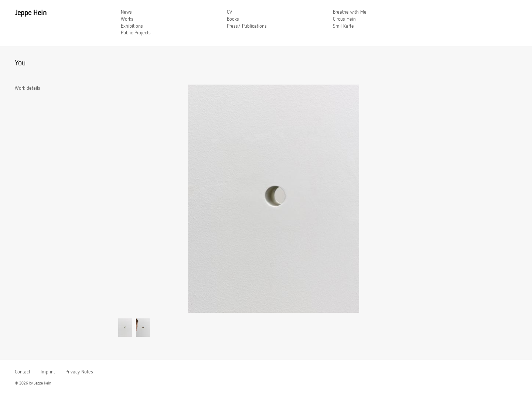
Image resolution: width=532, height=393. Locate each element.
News (126, 12)
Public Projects (136, 33)
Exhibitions (132, 26)
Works (127, 19)
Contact (23, 372)
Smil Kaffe (343, 26)
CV (229, 12)
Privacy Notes (79, 372)
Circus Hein (344, 19)
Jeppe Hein (31, 13)
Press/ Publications (247, 26)
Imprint (48, 372)
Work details (28, 88)
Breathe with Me (350, 12)
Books (233, 19)
